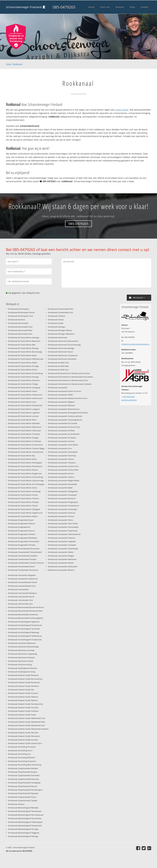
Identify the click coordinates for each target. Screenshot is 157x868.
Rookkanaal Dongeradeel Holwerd (22, 534)
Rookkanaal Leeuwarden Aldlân (61, 395)
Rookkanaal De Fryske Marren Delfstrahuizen (26, 359)
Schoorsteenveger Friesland (24, 7)
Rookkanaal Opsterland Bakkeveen (22, 643)
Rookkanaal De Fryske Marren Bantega (23, 348)
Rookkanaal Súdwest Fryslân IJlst (21, 690)
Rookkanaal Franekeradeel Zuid (60, 312)
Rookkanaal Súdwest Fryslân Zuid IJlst (23, 740)
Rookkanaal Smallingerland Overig (22, 672)
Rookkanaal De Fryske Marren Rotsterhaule (25, 466)
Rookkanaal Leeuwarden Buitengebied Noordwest (68, 413)
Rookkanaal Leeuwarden (58, 388)
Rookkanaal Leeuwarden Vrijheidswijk (63, 549)
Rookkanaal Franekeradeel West (61, 309)
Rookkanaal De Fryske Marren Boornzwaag (25, 352)
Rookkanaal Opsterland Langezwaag (22, 654)
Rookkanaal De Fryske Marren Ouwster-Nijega (26, 448)
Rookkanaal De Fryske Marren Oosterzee (24, 434)
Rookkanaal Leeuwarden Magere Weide (64, 480)
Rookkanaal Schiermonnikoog (20, 664)
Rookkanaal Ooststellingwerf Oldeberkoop (25, 636)
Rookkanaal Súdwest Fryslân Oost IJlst (23, 707)
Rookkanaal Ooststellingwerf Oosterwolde (25, 640)
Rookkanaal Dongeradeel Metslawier (23, 538)
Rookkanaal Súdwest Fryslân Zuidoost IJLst (25, 743)
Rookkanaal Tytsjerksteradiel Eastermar (24, 779)
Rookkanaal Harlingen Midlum (60, 330)
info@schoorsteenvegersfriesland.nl (136, 344)
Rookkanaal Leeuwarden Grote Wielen (63, 445)
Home (9, 64)
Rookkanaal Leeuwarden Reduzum (62, 498)
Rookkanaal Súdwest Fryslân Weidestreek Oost (27, 718)
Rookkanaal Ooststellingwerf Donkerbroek (25, 625)
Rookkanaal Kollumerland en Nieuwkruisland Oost (68, 380)
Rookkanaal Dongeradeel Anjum (21, 520)
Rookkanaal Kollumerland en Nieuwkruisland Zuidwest (70, 384)
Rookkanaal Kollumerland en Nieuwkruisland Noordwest (70, 377)
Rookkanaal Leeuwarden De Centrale (63, 423)
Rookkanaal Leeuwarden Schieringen (63, 509)
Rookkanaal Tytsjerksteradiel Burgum (23, 772)
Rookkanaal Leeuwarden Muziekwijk (62, 484)
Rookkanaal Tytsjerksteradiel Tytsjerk (23, 800)
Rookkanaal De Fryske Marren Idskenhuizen (25, 398)
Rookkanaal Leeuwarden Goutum (61, 441)
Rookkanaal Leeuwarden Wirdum (61, 570)
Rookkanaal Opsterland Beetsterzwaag (23, 647)
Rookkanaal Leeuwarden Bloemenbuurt (64, 409)
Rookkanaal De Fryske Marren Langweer (24, 409)
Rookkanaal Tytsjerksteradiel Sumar (22, 797)
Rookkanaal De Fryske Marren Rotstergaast (25, 463)
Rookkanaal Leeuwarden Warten (61, 552)
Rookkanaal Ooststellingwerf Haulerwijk (24, 629)
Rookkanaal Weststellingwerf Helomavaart (25, 811)
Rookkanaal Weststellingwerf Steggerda (24, 833)
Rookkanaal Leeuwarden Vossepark (62, 545)
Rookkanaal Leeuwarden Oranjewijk (62, 495)
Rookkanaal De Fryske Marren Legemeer (24, 413)
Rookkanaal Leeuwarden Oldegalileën (63, 491)
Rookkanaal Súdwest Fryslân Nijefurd (23, 700)
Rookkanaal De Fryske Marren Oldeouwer (25, 430)
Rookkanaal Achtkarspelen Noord (21, 312)
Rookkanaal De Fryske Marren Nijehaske (24, 423)
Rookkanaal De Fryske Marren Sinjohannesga (26, 480)
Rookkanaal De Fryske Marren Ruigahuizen (25, 473)
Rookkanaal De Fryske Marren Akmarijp (24, 337)
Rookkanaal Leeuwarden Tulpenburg (63, 531)
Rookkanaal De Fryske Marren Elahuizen (24, 380)
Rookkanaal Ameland (17, 320)
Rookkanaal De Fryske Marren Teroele (23, 506)
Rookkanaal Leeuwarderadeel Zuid (22, 586)
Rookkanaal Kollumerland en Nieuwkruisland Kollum (69, 373)
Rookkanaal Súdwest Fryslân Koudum (23, 693)
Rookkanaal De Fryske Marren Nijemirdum (25, 427)
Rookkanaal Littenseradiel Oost (20, 600)
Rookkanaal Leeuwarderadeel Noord (23, 582)
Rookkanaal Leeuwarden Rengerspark (63, 502)
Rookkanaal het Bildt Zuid (58, 370)
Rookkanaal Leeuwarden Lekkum (61, 477)
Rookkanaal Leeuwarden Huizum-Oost (63, 466)
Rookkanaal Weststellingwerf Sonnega (23, 829)
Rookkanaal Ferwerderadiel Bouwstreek (24, 549)
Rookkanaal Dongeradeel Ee (19, 527)
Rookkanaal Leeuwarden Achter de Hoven (65, 391)
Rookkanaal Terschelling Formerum (22, 747)
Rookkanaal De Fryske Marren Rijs (21, 456)
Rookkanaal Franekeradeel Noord (21, 566)
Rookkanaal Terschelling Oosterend (22, 761)
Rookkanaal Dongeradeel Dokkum (22, 523)
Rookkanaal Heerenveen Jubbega (61, 348)
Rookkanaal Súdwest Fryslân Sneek (22, 715)
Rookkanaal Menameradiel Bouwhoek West (25, 611)
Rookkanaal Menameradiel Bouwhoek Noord (26, 607)
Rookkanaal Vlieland (16, 804)
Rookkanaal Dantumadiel (18, 323)
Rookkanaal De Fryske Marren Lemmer (23, 416)
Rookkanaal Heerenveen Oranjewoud (63, 355)
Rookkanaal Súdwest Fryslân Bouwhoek (24, 682)
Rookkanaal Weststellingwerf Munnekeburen (26, 815)
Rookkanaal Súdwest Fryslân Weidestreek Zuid (26, 725)
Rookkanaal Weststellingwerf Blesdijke (23, 808)
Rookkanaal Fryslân (56, 323)
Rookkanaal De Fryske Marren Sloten (23, 488)
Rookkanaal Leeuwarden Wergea (61, 556)
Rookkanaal (18, 64)
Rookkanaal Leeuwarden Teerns (61, 520)
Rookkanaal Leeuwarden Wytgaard (22, 575)
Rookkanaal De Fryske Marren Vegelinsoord (25, 513)
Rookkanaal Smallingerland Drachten (23, 668)
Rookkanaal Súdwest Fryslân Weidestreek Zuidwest (28, 729)
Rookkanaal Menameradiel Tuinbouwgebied (26, 618)
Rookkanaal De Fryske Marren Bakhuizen (24, 341)
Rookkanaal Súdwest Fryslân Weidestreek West (27, 722)
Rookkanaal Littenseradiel (18, 589)
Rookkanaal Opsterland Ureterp (21, 661)
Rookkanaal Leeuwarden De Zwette (62, 438)
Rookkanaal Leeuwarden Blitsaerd (61, 405)
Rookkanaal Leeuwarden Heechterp (62, 456)
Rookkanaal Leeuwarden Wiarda (61, 563)
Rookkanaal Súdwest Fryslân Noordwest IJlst (26, 704)
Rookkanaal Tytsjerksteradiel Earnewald (24, 775)
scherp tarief (122, 110)
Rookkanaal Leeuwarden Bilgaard (61, 402)
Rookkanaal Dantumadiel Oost (20, 327)
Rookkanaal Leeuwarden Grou (60, 448)
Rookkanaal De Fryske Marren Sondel (23, 495)
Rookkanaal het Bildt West (58, 366)
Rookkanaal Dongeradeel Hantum (21, 531)
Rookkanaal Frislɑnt (56, 320)
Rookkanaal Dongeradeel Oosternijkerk (24, 541)
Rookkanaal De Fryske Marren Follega (23, 384)
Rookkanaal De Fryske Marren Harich (23, 391)
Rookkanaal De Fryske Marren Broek (22, 355)
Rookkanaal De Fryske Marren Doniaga (23, 366)
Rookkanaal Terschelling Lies (19, 754)
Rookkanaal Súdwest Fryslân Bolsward (23, 675)
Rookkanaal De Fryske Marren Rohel (22, 459)
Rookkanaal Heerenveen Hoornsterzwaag (64, 345)
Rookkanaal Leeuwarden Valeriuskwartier (64, 534)
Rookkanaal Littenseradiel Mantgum (22, 593)
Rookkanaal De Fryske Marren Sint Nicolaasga (26, 484)
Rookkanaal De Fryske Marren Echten (23, 370)
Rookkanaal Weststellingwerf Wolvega (23, 836)
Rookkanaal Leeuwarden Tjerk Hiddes (63, 523)
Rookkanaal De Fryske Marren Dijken (23, 363)
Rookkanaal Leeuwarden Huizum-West (63, 470)
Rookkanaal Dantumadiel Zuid (20, 334)
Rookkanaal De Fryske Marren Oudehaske (25, 441)
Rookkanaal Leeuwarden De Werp (61, 430)
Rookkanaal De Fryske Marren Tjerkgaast (24, 509)
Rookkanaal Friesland (56, 316)
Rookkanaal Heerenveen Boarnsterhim (63, 341)
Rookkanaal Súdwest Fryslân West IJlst (23, 733)
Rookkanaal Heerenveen (58, 337)
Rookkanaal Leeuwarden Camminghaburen (65, 420)
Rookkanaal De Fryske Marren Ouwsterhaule (26, 452)
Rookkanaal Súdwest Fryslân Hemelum (23, 686)
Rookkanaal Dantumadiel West (20, 330)
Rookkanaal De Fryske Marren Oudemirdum (25, 445)
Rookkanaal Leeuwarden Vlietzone (62, 538)
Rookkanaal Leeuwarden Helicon (61, 459)
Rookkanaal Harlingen (57, 327)
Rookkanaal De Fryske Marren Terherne (24, 498)
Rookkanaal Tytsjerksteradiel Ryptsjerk (23, 793)
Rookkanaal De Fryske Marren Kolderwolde (25, 405)
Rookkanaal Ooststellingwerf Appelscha (24, 622)
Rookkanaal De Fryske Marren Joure (22, 402)
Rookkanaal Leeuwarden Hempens (62, 463)
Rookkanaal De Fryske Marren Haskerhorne (25, 395)
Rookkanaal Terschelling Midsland (21, 757)
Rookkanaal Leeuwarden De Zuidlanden (64, 434)
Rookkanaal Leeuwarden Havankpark (63, 452)
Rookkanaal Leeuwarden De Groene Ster (64, 427)
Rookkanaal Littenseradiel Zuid (20, 604)
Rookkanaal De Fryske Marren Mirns (22, 420)
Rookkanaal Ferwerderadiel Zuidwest (23, 556)
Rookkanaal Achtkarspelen (19, 309)
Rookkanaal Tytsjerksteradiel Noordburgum (25, 790)
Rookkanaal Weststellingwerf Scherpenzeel (25, 826)
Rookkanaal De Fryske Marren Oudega (23, 438)
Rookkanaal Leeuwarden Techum (61, 516)
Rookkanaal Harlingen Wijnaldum (61, 334)
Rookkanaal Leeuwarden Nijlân (60, 488)
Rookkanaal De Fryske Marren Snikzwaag (24, 491)
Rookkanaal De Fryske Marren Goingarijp (24, 388)
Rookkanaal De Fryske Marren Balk (22, 345)
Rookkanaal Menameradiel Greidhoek (23, 614)
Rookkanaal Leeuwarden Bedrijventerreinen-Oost (68, 398)
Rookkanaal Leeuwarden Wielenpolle (63, 566)
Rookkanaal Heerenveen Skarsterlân (62, 359)
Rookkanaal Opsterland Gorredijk (21, 650)
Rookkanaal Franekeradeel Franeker (22, 559)
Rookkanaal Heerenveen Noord (60, 352)
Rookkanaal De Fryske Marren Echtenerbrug (25, 373)
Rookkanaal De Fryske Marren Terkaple (23, 502)
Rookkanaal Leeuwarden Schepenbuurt (64, 506)
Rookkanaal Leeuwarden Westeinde (62, 559)
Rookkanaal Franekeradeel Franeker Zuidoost (26, 563)
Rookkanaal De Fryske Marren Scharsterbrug (26, 477)
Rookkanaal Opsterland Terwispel (21, 657)
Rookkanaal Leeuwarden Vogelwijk (62, 541)
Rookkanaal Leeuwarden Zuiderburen (23, 579)
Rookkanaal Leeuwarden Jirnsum (61, 473)
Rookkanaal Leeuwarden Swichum (62, 513)
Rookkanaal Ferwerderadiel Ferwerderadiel (25, 552)
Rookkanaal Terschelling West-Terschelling (25, 765)
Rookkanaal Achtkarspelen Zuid (21, 316)
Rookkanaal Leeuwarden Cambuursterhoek (65, 416)
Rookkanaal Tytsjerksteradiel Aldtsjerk (23, 768)
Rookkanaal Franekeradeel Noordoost (23, 570)
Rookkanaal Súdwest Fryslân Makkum (23, 697)
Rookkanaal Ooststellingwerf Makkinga (24, 632)
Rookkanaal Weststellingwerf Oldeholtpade (25, 822)
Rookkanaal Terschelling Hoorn (20, 750)
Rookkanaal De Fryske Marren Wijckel (23, 516)
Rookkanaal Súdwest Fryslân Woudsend (24, 736)
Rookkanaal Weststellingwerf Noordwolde (25, 818)
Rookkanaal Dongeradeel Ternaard (22, 545)
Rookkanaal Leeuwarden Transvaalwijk (63, 527)
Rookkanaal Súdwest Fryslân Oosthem (23, 711)
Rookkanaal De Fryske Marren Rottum (23, 470)
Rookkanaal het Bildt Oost (58, 363)
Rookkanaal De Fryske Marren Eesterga (23, 377)
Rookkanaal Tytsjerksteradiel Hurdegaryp (24, 783)
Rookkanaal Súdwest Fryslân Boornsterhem (25, 679)
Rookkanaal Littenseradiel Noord (21, 597)
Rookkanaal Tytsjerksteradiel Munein (23, 786)
